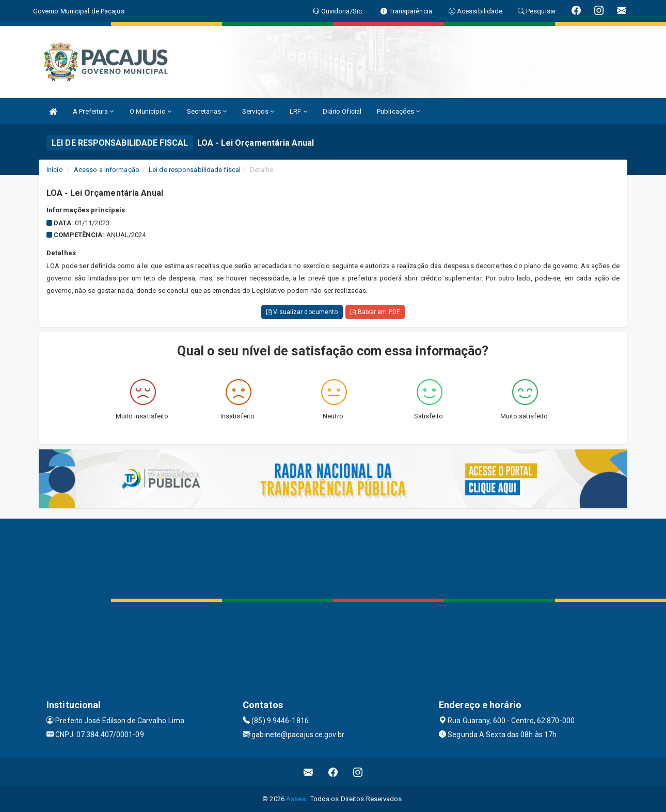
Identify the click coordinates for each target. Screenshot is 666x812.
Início (55, 170)
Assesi (297, 799)
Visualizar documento (302, 312)
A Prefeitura (93, 111)
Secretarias (207, 111)
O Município (150, 111)
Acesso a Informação (107, 170)
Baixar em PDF (375, 312)
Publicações (398, 111)
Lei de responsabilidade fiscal (195, 170)
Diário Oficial (342, 111)
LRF (298, 111)
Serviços (258, 111)
